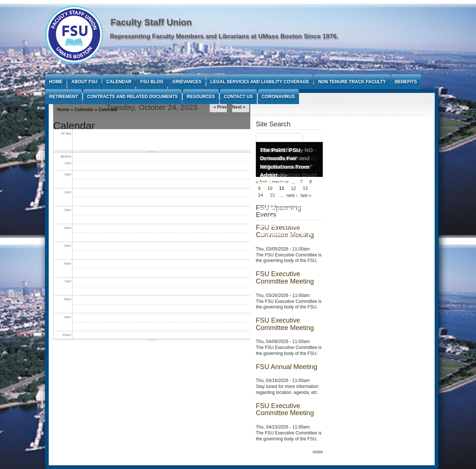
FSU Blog (152, 82)
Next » (239, 107)
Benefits (406, 82)
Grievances (187, 82)
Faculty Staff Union (151, 22)
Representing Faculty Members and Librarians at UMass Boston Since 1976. (224, 36)
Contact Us (238, 97)
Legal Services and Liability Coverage (260, 82)
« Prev (220, 107)
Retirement (64, 97)
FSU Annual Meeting (287, 367)
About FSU (84, 82)
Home (56, 82)
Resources (201, 97)
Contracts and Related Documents (132, 97)
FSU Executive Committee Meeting (285, 278)
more (318, 452)
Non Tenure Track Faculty (352, 82)
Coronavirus (278, 97)
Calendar (119, 82)
